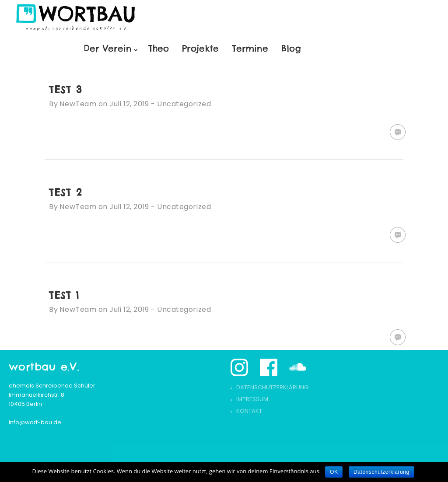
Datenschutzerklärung (272, 387)
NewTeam (78, 104)
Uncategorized (184, 104)
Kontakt (249, 411)
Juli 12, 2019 (129, 104)
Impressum (252, 399)
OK (334, 472)
